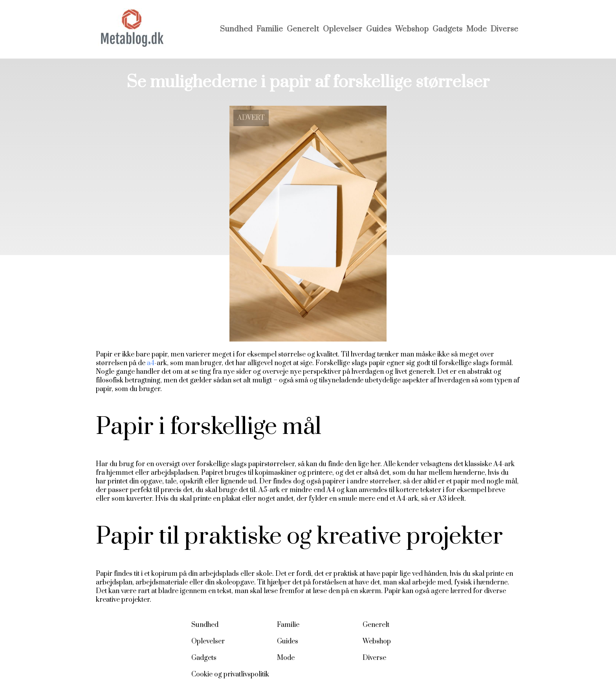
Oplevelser (343, 29)
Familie (270, 29)
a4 (151, 363)
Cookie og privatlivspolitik (230, 674)
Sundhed (236, 29)
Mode (477, 29)
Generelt (303, 29)
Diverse (504, 29)
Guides (379, 29)
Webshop (412, 29)
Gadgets (447, 29)
